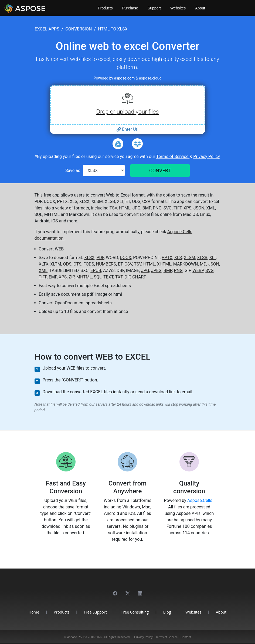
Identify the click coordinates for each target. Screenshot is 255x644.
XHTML (164, 264)
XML (43, 271)
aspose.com (125, 78)
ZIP (72, 277)
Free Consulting (135, 612)
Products (105, 8)
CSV (128, 264)
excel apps (47, 29)
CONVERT (160, 171)
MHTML (84, 277)
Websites (178, 8)
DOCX (125, 258)
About (200, 8)
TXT (119, 277)
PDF (100, 258)
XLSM (189, 258)
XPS (63, 277)
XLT (213, 258)
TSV (137, 264)
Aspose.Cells (200, 500)
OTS (77, 264)
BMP (168, 271)
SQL (98, 277)
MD (203, 264)
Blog (167, 612)
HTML (149, 264)
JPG (145, 271)
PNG (178, 271)
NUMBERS (106, 264)
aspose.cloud (150, 78)
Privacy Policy (207, 156)
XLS (178, 258)
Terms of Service (173, 156)
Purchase (130, 8)
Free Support (95, 612)
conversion (79, 29)
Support (154, 8)
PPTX (167, 258)
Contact (186, 637)
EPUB (96, 271)
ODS (67, 264)
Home (34, 612)
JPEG (156, 271)
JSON (214, 264)
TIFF (43, 277)
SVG (209, 271)
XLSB (202, 258)
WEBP (198, 271)
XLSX (89, 258)
